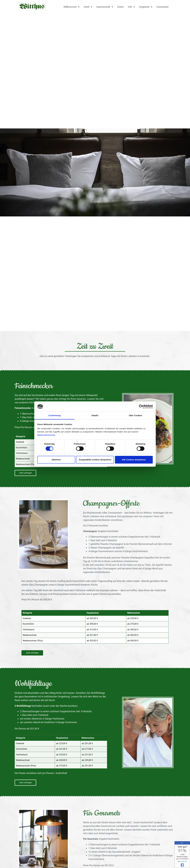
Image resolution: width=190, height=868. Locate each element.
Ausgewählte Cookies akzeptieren (95, 460)
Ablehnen (56, 460)
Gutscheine (162, 7)
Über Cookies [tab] (135, 415)
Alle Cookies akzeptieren (134, 460)
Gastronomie (105, 7)
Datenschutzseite (46, 435)
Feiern (121, 7)
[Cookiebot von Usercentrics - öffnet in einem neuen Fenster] (141, 407)
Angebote (146, 7)
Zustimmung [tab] (55, 415)
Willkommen (72, 7)
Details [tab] (95, 415)
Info (131, 7)
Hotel (88, 7)
